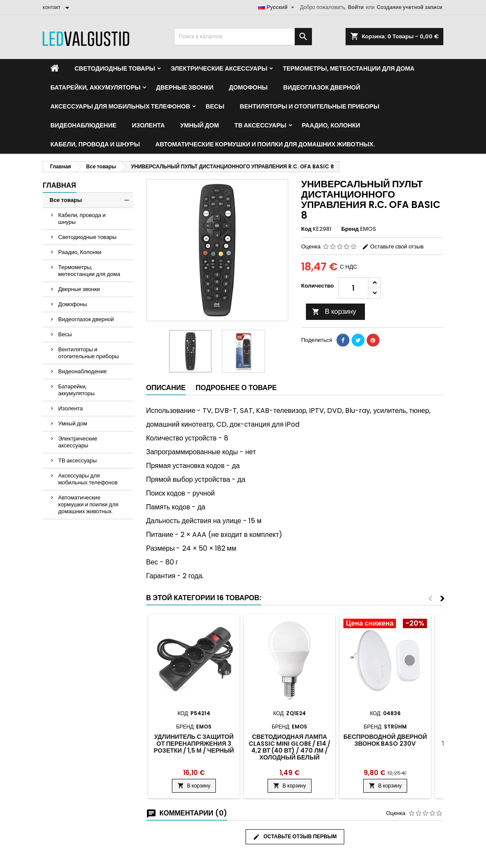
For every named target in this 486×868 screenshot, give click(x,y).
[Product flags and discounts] (385, 624)
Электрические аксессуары (219, 68)
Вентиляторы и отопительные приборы (310, 106)
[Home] (55, 68)
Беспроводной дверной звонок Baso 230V (385, 740)
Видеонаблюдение (83, 125)
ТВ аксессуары (260, 125)
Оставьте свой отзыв (393, 246)
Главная (59, 185)
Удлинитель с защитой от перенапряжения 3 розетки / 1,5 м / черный (194, 744)
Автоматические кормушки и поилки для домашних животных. (265, 144)
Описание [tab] (166, 388)
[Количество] (353, 288)
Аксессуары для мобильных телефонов (120, 106)
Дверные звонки (185, 87)
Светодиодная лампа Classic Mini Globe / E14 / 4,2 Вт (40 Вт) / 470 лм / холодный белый (290, 747)
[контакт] (58, 7)
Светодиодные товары (115, 68)
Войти (356, 7)
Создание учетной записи (410, 7)
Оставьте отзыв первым (295, 837)
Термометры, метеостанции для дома (348, 68)
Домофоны (248, 87)
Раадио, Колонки (331, 125)
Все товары (66, 200)
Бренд (350, 229)
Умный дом (199, 125)
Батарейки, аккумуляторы (95, 87)
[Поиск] (243, 37)
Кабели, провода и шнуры (95, 144)
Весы (215, 106)
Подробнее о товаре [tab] (236, 388)
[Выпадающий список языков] (277, 7)
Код (306, 229)
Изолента (148, 125)
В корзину (334, 312)
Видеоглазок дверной (322, 87)
